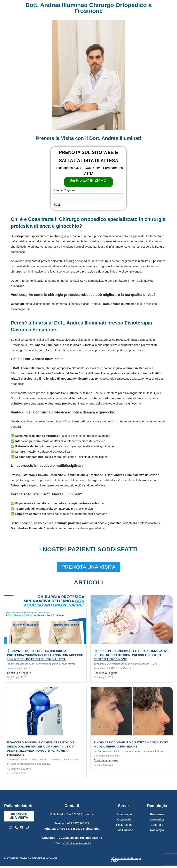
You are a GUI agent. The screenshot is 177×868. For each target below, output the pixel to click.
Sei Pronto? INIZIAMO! (88, 180)
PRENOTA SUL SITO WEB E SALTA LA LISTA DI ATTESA (88, 156)
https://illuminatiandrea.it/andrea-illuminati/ (53, 304)
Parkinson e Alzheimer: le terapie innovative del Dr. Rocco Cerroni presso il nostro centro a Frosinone (131, 655)
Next (57, 205)
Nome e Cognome (65, 190)
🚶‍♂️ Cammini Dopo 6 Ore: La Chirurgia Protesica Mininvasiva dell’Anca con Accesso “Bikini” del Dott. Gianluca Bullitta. (45, 655)
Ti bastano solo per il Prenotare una (88, 171)
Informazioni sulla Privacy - (126, 859)
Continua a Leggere (19, 673)
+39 (80, 829)
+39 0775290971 (78, 824)
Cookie (115, 861)
